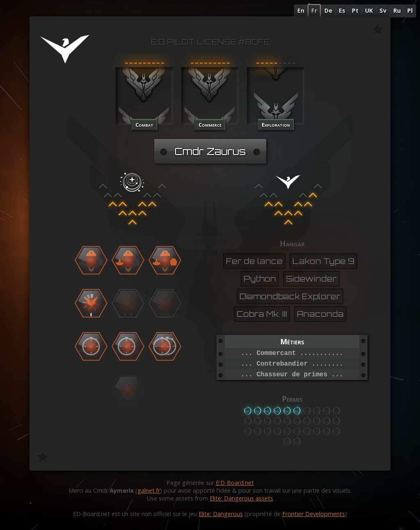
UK (369, 10)
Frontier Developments (314, 514)
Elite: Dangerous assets (241, 498)
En (301, 10)
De (328, 10)
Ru (397, 10)
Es (342, 10)
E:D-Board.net (235, 483)
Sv (383, 10)
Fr (314, 10)
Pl (410, 10)
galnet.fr (149, 490)
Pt (355, 10)
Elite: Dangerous (221, 514)
